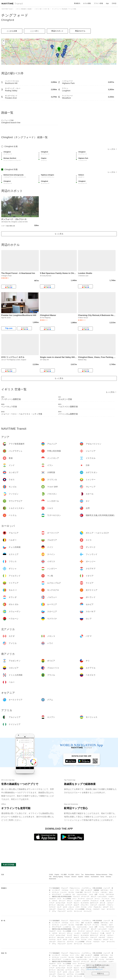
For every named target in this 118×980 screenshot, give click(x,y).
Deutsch (74, 877)
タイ (74, 894)
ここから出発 (12, 31)
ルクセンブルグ (61, 903)
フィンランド (106, 899)
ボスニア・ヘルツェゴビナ (99, 897)
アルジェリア (62, 911)
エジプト (70, 911)
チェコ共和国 (67, 899)
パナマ (77, 907)
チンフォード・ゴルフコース (14, 219)
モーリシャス (78, 911)
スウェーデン (85, 905)
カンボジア (89, 890)
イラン (77, 890)
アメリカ (84, 907)
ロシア (59, 907)
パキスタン (104, 892)
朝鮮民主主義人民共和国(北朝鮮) (62, 897)
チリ (111, 907)
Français (67, 877)
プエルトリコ (61, 909)
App (107, 3)
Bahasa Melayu (90, 875)
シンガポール (67, 894)
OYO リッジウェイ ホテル (13, 357)
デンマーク (81, 899)
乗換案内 (77, 3)
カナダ (65, 907)
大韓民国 (96, 890)
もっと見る (112, 149)
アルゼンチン (98, 907)
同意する (101, 974)
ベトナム (102, 894)
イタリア (109, 901)
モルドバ (76, 903)
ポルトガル (61, 905)
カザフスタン (105, 890)
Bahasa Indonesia (102, 875)
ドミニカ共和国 (80, 909)
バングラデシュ (86, 888)
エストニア (90, 899)
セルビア (76, 905)
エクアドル (70, 909)
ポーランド (52, 905)
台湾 (96, 894)
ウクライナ (52, 907)
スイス (59, 899)
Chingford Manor (48, 315)
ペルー (103, 909)
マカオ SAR (79, 892)
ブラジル (89, 909)
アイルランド (95, 901)
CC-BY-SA (113, 64)
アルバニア (76, 897)
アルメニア (65, 888)
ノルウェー (110, 903)
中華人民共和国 (97, 888)
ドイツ (74, 899)
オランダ (103, 903)
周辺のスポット (57, 31)
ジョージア (107, 888)
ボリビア (106, 907)
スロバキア (102, 905)
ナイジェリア (88, 911)
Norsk (102, 877)
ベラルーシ (110, 905)
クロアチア (86, 901)
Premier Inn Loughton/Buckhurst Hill (19, 315)
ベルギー (111, 897)
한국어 (78, 875)
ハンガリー (77, 901)
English (57, 875)
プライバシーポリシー (94, 969)
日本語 (51, 875)
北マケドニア (94, 903)
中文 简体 (71, 875)
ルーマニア (69, 905)
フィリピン (96, 892)
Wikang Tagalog (58, 877)
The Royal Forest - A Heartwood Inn (18, 273)
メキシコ (71, 907)
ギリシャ (70, 901)
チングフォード (15, 15)
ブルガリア (52, 899)
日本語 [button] (114, 3)
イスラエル (65, 890)
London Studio (85, 273)
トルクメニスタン (82, 894)
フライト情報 (98, 3)
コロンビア (52, 909)
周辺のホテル (80, 31)
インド (72, 890)
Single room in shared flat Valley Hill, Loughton (63, 357)
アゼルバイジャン (75, 888)
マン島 (102, 901)
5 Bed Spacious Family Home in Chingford (60, 273)
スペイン (97, 899)
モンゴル (71, 892)
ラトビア (70, 903)
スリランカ (55, 892)
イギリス (55, 901)
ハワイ (90, 907)
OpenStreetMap (98, 64)
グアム (54, 911)
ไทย (82, 875)
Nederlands (52, 879)
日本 (82, 890)
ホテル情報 (87, 3)
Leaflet (89, 64)
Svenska (108, 877)
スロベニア (94, 905)
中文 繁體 (64, 875)
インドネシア (56, 890)
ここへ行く (35, 31)
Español (81, 877)
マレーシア (88, 892)
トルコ (91, 894)
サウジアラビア (57, 894)
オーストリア (85, 897)
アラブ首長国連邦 (54, 888)
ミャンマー (64, 892)
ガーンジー (62, 901)
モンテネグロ (85, 903)
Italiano (87, 877)
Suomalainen (95, 877)
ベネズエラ (96, 909)
